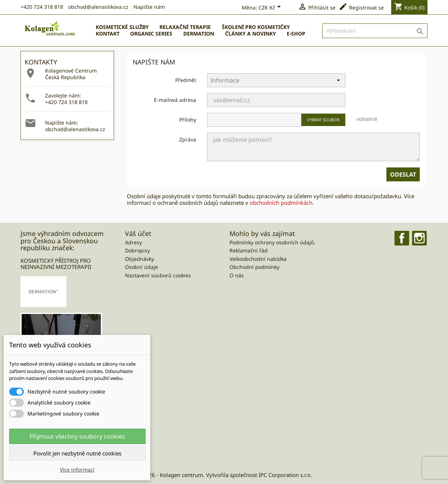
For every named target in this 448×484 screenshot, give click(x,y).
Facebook (402, 238)
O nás (237, 275)
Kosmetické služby (122, 27)
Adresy (133, 242)
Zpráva (188, 139)
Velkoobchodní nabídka (258, 259)
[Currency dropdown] (271, 8)
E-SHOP (296, 34)
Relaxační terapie (185, 27)
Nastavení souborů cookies (158, 275)
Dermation (199, 34)
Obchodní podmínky (254, 267)
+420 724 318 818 (42, 7)
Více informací (77, 470)
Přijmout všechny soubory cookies (77, 436)
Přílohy (188, 120)
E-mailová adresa (175, 100)
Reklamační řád (249, 250)
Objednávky (139, 259)
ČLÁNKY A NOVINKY (251, 34)
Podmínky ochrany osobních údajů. (273, 242)
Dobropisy (137, 250)
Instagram (419, 238)
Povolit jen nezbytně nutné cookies (77, 453)
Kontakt (108, 34)
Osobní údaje (142, 267)
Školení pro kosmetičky (256, 27)
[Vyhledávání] (375, 31)
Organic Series (151, 34)
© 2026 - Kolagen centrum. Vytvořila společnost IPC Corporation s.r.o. (224, 475)
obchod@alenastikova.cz (98, 7)
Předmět (186, 80)
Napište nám (149, 7)
